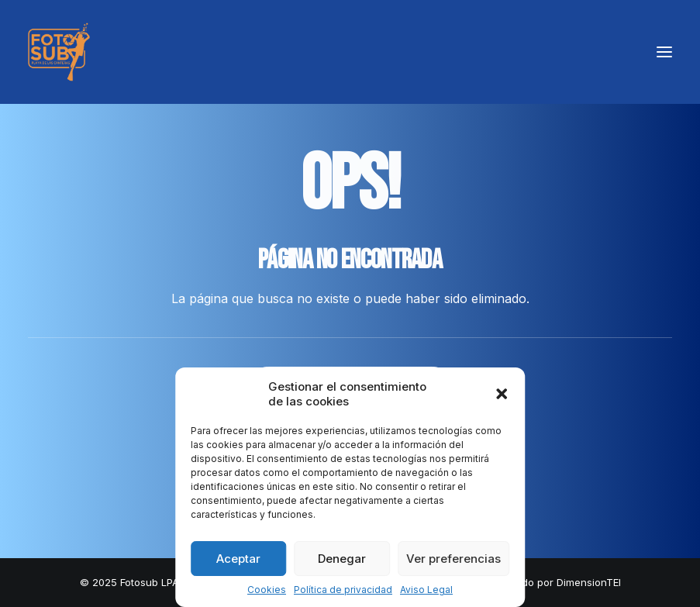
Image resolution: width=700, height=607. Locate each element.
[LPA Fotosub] (59, 52)
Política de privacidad (343, 590)
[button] (502, 394)
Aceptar (238, 559)
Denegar (342, 559)
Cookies (267, 590)
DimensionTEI (589, 582)
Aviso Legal (426, 590)
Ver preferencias (453, 559)
